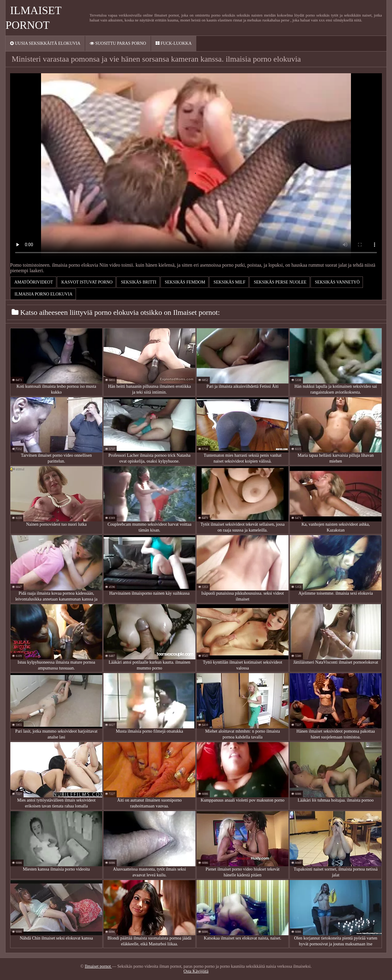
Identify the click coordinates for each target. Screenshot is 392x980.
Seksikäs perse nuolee (279, 282)
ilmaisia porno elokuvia (43, 294)
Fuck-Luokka (174, 43)
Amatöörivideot (33, 282)
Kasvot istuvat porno (87, 282)
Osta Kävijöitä (196, 971)
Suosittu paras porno (118, 43)
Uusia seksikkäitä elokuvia (45, 43)
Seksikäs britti (138, 282)
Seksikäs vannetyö (337, 282)
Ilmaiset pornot (98, 966)
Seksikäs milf (229, 282)
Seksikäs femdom (185, 282)
